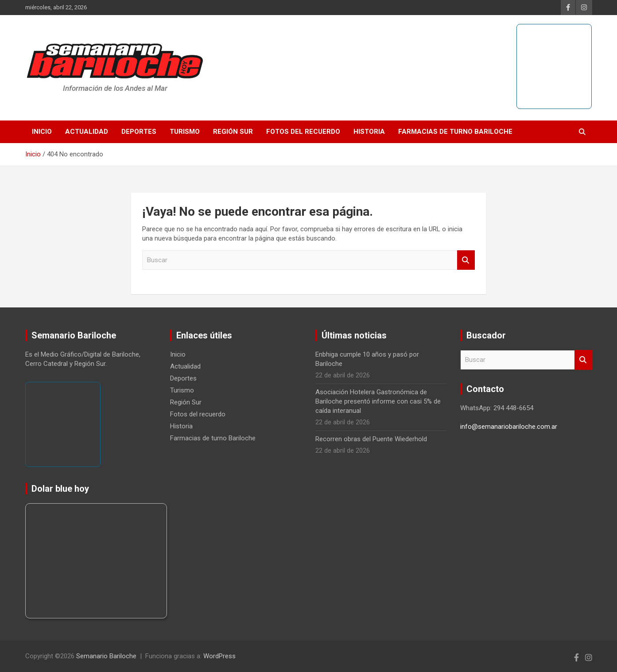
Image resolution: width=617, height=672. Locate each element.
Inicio (42, 132)
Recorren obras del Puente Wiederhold (371, 439)
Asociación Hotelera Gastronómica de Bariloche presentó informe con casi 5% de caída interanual (378, 401)
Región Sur (233, 132)
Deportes (139, 132)
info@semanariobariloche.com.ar (509, 427)
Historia (369, 132)
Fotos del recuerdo (303, 132)
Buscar (466, 260)
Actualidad (87, 132)
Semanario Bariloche (106, 656)
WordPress (219, 656)
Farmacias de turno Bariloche (455, 132)
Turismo (185, 132)
